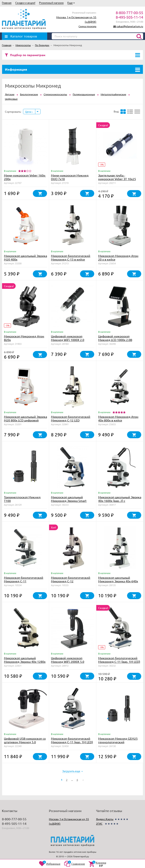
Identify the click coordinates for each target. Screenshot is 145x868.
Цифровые (11, 99)
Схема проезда (87, 26)
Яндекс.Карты (105, 819)
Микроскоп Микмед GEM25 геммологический (118, 740)
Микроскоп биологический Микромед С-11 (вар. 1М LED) (119, 660)
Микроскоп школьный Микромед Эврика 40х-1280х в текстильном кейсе (25, 662)
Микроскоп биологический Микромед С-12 (71, 579)
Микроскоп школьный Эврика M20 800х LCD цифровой (25, 418)
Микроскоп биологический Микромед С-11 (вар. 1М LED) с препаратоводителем (72, 742)
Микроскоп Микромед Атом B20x (24, 338)
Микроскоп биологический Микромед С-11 (24, 579)
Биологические (29, 94)
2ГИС (99, 824)
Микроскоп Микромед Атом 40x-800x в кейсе (118, 418)
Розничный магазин (51, 3)
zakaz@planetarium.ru (130, 26)
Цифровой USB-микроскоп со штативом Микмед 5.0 (25, 740)
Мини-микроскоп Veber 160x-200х (25, 177)
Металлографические (113, 94)
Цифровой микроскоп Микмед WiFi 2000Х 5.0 (68, 660)
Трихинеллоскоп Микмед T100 (22, 499)
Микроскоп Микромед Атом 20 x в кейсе (118, 257)
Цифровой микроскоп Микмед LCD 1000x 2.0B (115, 338)
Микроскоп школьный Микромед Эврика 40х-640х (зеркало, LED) (118, 581)
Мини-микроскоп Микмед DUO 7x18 (70, 177)
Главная (7, 3)
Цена (29, 112)
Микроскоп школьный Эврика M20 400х (25, 257)
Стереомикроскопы (55, 94)
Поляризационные (84, 94)
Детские (10, 94)
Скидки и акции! (25, 3)
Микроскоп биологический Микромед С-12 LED (71, 418)
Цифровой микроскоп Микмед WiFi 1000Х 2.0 (68, 338)
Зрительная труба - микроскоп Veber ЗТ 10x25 (117, 177)
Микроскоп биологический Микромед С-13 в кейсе (71, 257)
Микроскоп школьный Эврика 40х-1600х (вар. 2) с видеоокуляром (120, 501)
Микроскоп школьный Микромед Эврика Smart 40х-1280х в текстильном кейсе (69, 502)
